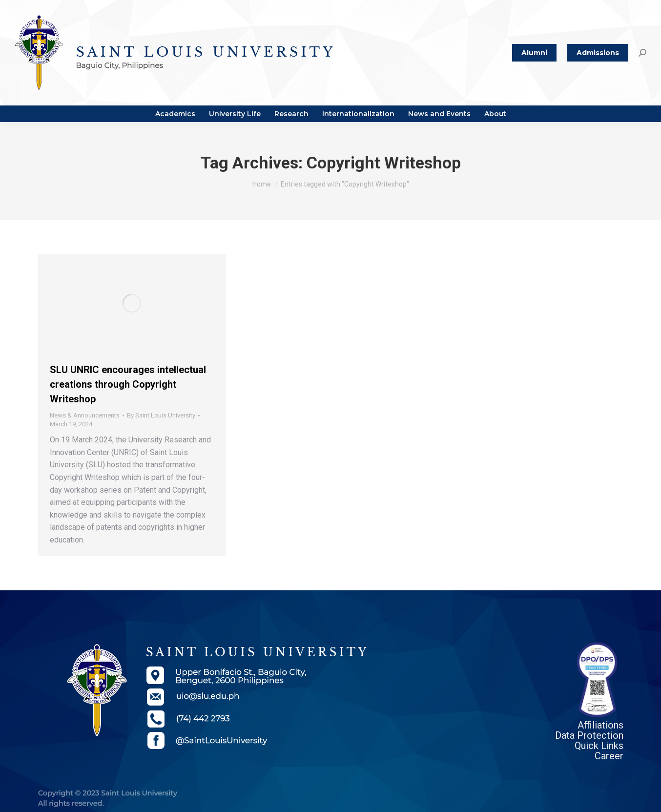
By (161, 415)
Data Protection (589, 735)
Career (609, 756)
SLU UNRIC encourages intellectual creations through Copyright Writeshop (128, 384)
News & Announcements (85, 415)
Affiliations (600, 725)
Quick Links (599, 746)
